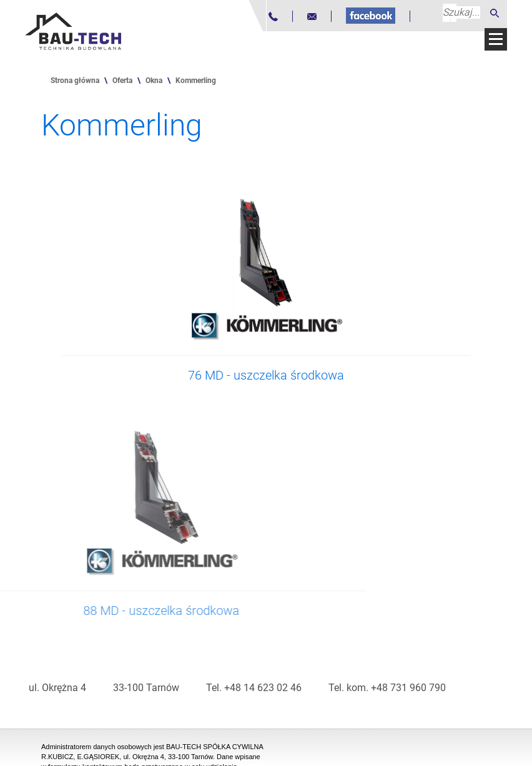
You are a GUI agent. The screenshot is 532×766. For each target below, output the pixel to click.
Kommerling (196, 81)
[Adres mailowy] (312, 17)
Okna (154, 81)
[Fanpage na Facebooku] (371, 16)
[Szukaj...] (461, 12)
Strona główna (75, 81)
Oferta (122, 81)
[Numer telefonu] (273, 17)
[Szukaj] (495, 13)
